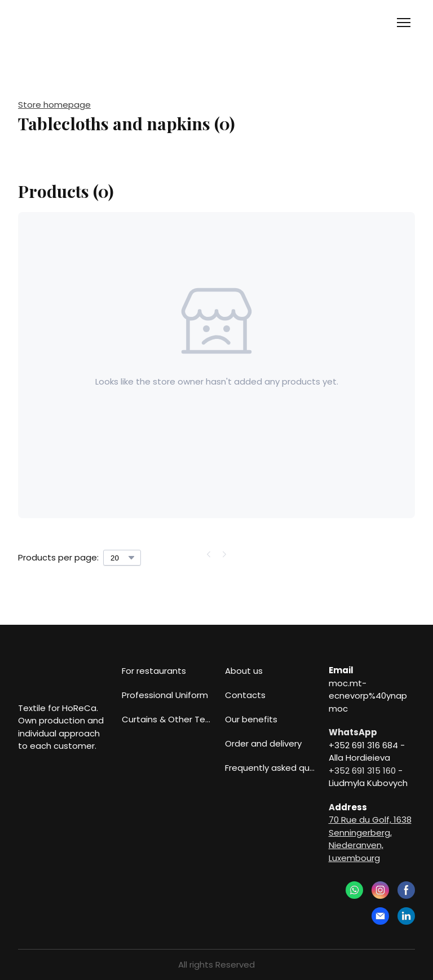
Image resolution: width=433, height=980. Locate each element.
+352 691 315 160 (362, 771)
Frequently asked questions (271, 768)
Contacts (245, 695)
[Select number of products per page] (122, 558)
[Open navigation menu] (404, 23)
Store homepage (54, 105)
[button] (354, 890)
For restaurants (154, 671)
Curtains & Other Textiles (168, 719)
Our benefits (251, 719)
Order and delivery (263, 743)
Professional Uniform (165, 695)
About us (244, 671)
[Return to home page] (64, 23)
